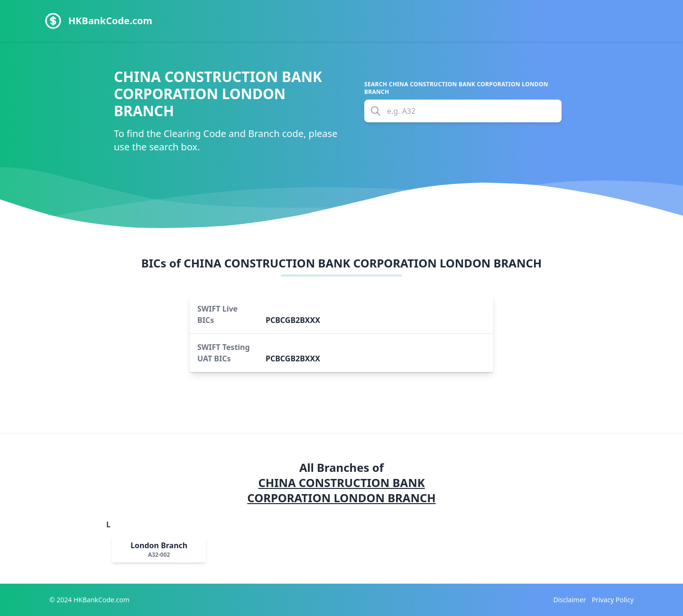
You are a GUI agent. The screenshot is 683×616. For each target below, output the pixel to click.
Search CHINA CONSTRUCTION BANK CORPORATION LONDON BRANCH (456, 88)
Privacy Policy (613, 600)
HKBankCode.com (110, 21)
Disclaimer (570, 600)
